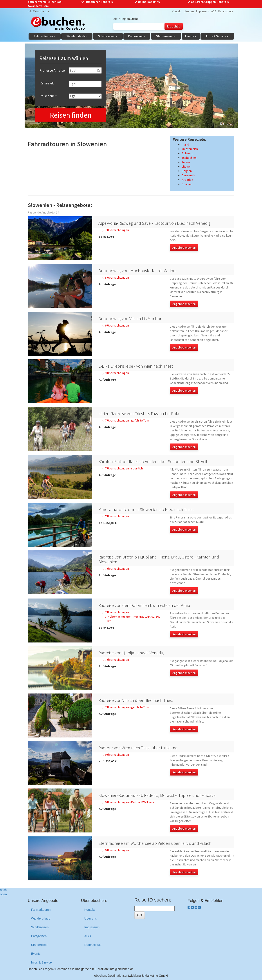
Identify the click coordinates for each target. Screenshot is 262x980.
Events (36, 954)
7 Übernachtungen (117, 230)
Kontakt (177, 11)
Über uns (189, 11)
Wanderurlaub (41, 918)
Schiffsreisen (40, 927)
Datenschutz (226, 11)
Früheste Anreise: (52, 70)
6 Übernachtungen (117, 325)
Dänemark (188, 175)
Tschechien (189, 158)
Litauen (187, 166)
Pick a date (99, 71)
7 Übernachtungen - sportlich (124, 468)
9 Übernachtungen (117, 373)
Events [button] (191, 36)
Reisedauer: (48, 96)
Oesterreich (190, 149)
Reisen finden (71, 115)
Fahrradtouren (41, 910)
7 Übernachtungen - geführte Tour (127, 420)
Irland (185, 144)
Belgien (187, 171)
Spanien (187, 184)
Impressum (203, 11)
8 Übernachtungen (117, 277)
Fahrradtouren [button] (45, 36)
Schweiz (187, 153)
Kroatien (187, 180)
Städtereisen (40, 945)
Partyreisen (39, 936)
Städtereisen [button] (166, 36)
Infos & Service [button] (217, 36)
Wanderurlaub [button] (77, 36)
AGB (214, 11)
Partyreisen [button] (137, 36)
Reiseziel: (47, 83)
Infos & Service (42, 962)
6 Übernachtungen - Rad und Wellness (130, 802)
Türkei (186, 162)
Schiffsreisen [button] (108, 36)
